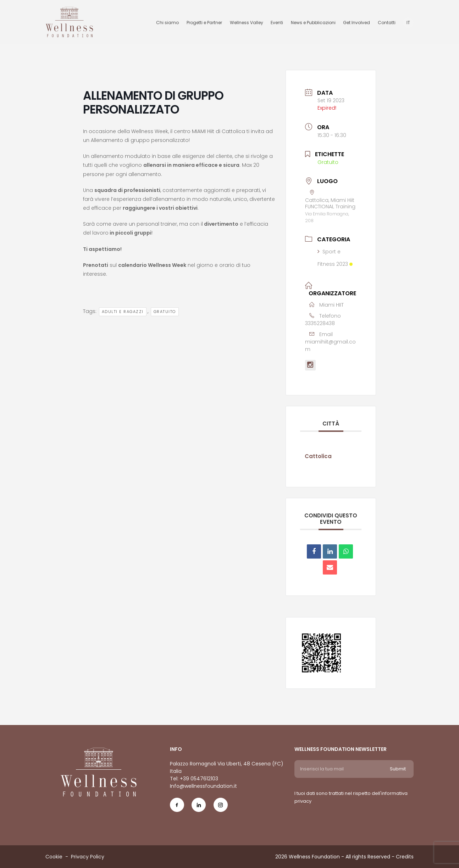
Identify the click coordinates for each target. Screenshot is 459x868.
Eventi (277, 23)
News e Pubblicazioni (313, 23)
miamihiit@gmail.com (330, 345)
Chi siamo (167, 23)
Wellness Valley (247, 23)
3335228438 (320, 323)
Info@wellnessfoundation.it (203, 786)
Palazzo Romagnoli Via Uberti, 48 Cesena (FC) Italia (227, 767)
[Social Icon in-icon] (199, 807)
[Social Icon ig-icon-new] (221, 807)
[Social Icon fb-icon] (177, 807)
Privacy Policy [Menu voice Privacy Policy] (88, 857)
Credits (405, 857)
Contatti (387, 23)
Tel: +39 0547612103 (194, 779)
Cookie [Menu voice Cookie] (54, 857)
